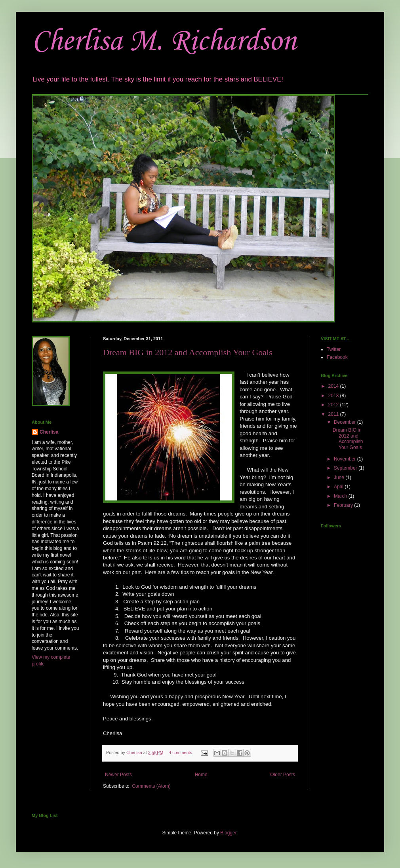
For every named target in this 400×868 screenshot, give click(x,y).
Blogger (228, 833)
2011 (334, 414)
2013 (334, 396)
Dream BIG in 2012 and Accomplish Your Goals (188, 352)
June (340, 478)
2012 (334, 405)
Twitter (334, 349)
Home (201, 775)
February (344, 505)
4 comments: (182, 752)
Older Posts (283, 775)
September (346, 468)
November (346, 459)
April (339, 487)
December (346, 422)
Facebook (337, 357)
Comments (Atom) (151, 786)
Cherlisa (49, 432)
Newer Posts (118, 775)
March (341, 496)
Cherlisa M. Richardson (164, 42)
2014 (334, 386)
